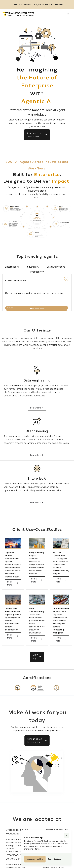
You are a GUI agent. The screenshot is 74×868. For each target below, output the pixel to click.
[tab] (14, 266)
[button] (68, 14)
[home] (18, 14)
